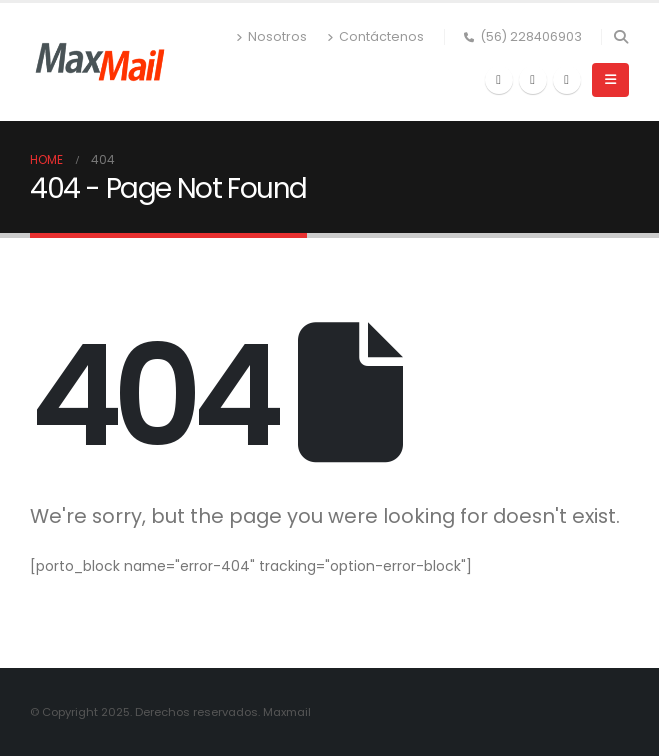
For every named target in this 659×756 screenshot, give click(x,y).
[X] (533, 80)
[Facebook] (499, 80)
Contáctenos (375, 36)
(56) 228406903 (523, 36)
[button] (620, 37)
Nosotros (271, 36)
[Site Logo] (100, 62)
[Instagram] (567, 80)
